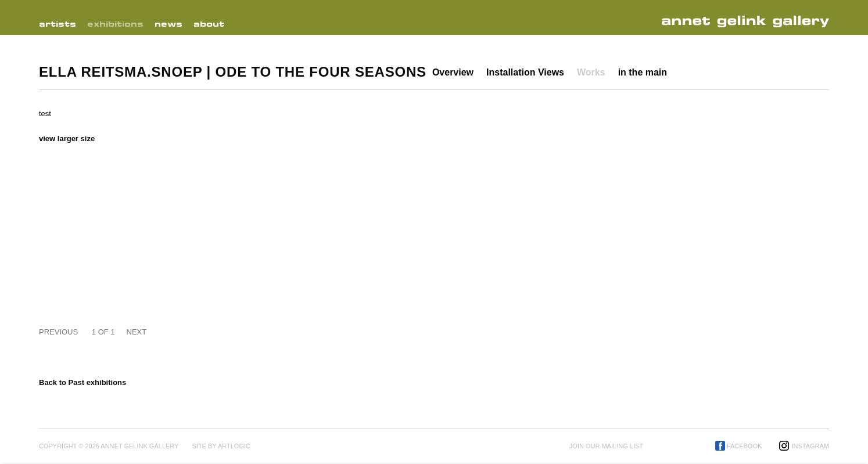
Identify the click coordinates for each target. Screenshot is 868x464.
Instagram (810, 446)
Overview (453, 72)
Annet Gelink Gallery (749, 22)
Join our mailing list (606, 446)
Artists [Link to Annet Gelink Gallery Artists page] (58, 24)
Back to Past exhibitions (83, 382)
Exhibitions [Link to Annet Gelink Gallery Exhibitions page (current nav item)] (115, 24)
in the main (643, 72)
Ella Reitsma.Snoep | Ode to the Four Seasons (233, 72)
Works (591, 72)
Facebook (745, 446)
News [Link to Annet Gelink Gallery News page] (168, 24)
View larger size (67, 139)
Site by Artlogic (221, 446)
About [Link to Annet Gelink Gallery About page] (209, 24)
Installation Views (525, 72)
